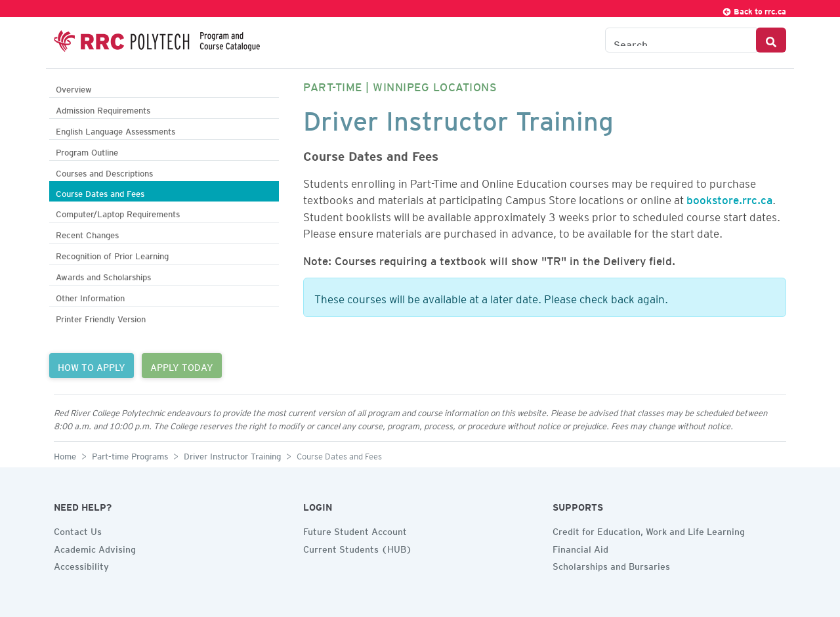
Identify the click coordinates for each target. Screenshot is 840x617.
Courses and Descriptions (104, 172)
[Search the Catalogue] (681, 40)
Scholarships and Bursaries (611, 564)
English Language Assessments (115, 130)
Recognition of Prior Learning (112, 254)
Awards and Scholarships (103, 275)
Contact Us (78, 530)
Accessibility (81, 564)
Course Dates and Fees (100, 192)
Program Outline (87, 151)
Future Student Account (355, 530)
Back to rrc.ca (754, 10)
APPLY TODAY (182, 366)
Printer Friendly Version (101, 317)
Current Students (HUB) (358, 547)
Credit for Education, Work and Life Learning (649, 530)
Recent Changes (87, 233)
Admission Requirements (103, 109)
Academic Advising (95, 547)
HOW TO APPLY (92, 366)
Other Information (90, 296)
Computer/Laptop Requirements (118, 212)
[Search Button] (771, 40)
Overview (74, 88)
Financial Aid (580, 547)
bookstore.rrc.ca (729, 198)
